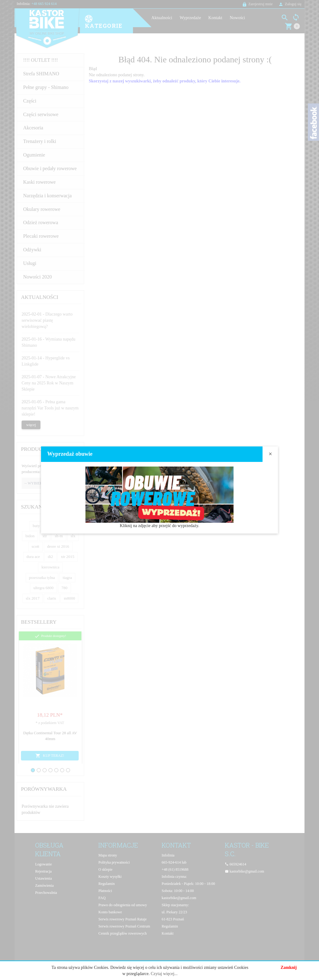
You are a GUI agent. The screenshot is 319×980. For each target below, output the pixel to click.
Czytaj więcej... (164, 974)
